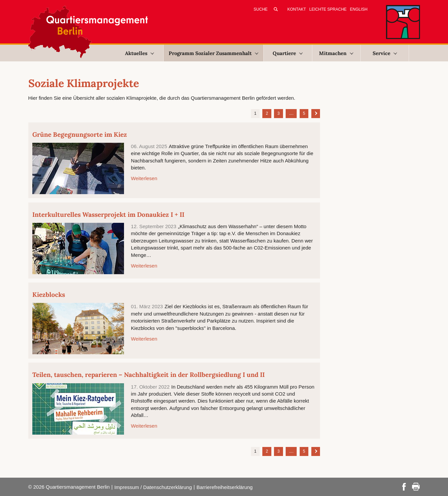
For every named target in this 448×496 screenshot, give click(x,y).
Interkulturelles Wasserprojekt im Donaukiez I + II (108, 214)
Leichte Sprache (328, 9)
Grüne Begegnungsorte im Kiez (80, 134)
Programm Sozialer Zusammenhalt (213, 53)
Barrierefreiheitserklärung (224, 487)
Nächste (316, 113)
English (359, 9)
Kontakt (297, 9)
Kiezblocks (49, 295)
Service (385, 53)
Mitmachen (336, 53)
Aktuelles (139, 53)
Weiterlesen (144, 178)
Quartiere (288, 53)
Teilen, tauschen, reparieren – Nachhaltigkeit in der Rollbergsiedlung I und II (148, 375)
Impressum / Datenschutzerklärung (153, 487)
